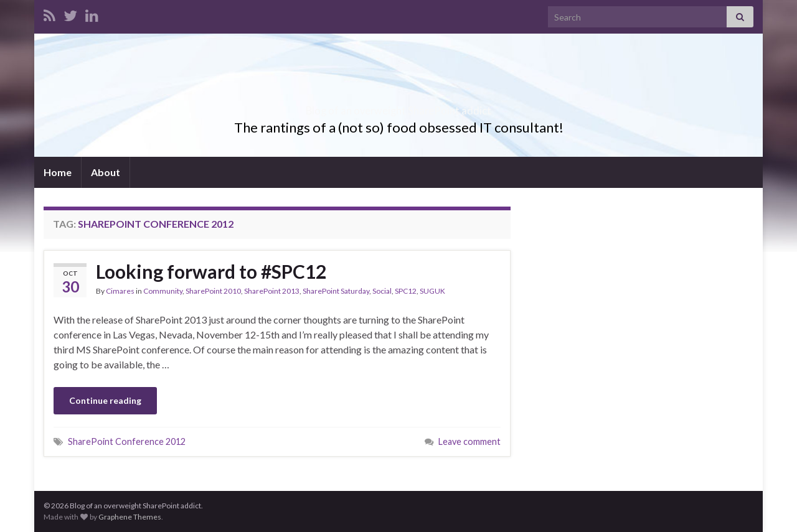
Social (382, 291)
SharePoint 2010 (213, 291)
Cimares (120, 291)
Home (58, 172)
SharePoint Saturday (336, 291)
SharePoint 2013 (272, 291)
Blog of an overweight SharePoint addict (399, 107)
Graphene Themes (130, 517)
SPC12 (406, 291)
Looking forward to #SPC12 (211, 271)
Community (163, 291)
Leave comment (469, 441)
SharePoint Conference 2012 (127, 441)
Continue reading (105, 400)
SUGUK (432, 291)
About (106, 172)
